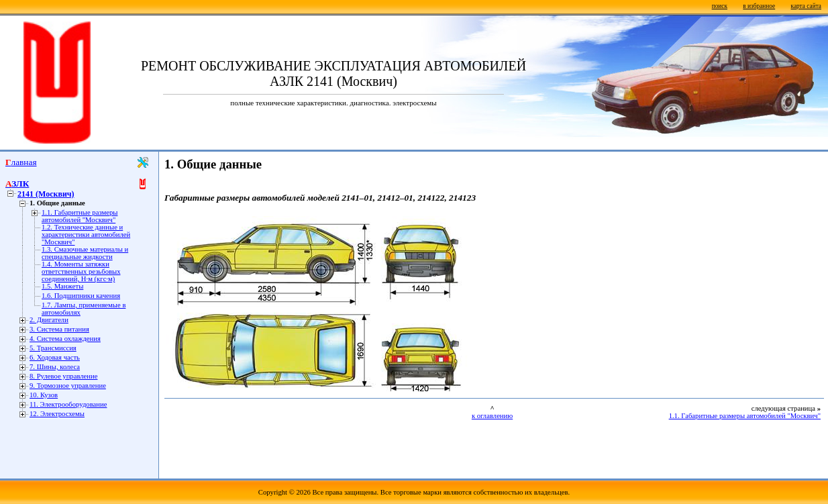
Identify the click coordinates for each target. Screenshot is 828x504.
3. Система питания (59, 329)
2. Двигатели (49, 320)
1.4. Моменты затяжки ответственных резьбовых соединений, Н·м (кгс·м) (81, 271)
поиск (720, 6)
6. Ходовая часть (55, 357)
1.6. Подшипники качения (81, 296)
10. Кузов (44, 395)
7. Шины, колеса (55, 367)
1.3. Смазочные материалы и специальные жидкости (85, 253)
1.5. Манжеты (62, 286)
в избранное (759, 6)
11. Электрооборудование (68, 404)
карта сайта (806, 6)
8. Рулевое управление (63, 376)
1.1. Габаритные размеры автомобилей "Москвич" (80, 216)
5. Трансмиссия (53, 348)
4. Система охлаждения (65, 339)
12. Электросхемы (57, 414)
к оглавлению (492, 416)
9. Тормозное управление (68, 386)
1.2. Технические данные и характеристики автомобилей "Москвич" (86, 235)
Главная (21, 162)
